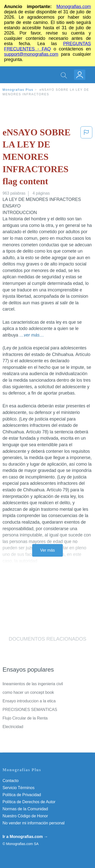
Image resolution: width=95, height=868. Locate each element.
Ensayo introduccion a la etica (29, 701)
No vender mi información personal (34, 823)
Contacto (11, 781)
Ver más (48, 550)
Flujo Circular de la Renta (25, 718)
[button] (86, 158)
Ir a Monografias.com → (25, 837)
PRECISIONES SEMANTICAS (30, 710)
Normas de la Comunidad (25, 809)
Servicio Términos (18, 788)
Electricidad (13, 727)
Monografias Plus (18, 90)
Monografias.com (74, 7)
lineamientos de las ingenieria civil (33, 684)
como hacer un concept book (28, 692)
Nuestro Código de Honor (25, 816)
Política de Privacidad (22, 795)
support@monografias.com (31, 54)
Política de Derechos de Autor (29, 802)
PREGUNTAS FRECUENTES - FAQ (48, 46)
